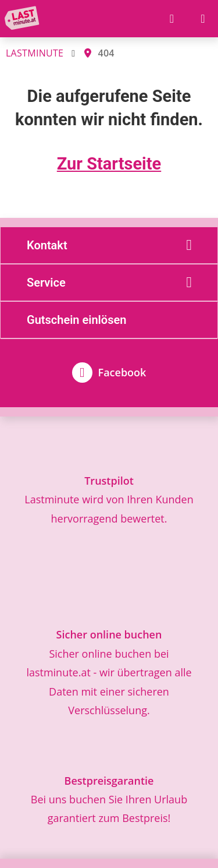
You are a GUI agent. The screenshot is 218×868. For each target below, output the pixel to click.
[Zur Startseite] (24, 19)
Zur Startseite (109, 164)
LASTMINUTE (35, 53)
